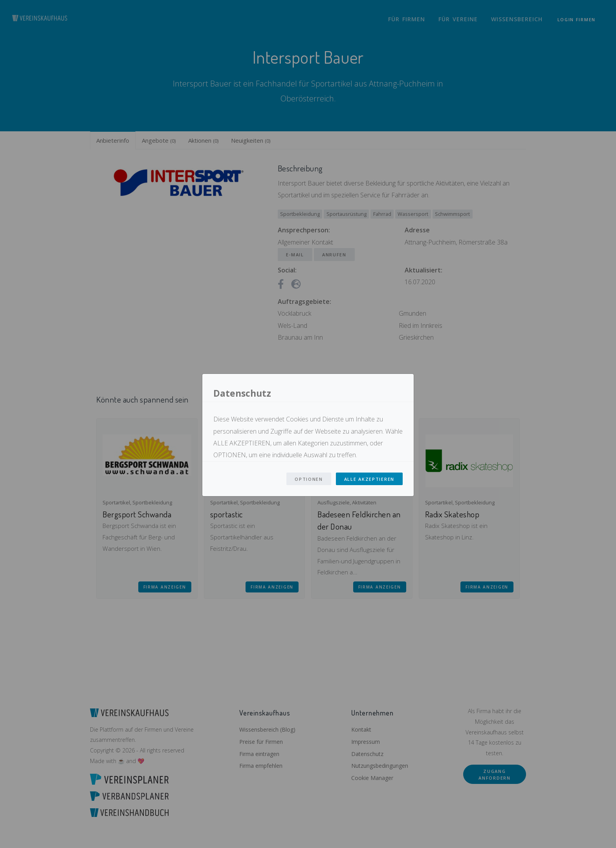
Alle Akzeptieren (369, 479)
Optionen (309, 479)
